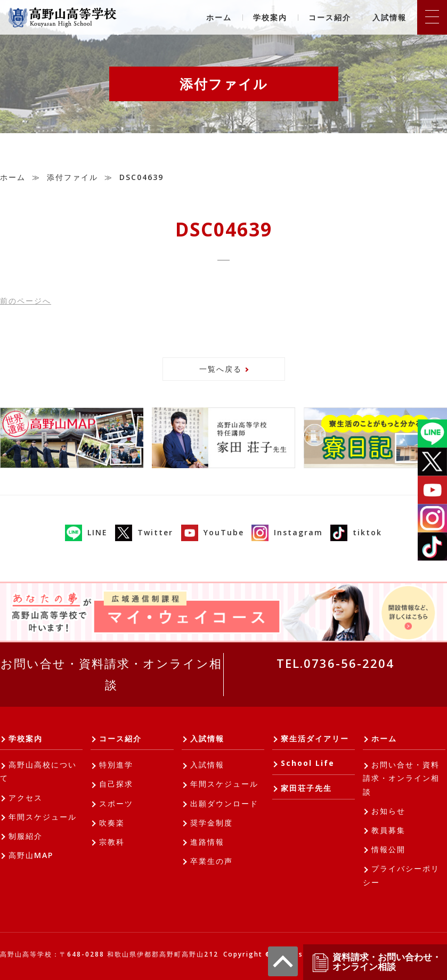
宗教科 (112, 842)
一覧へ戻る (221, 369)
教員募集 (388, 830)
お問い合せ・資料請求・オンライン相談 (111, 674)
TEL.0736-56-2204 (335, 663)
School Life (308, 763)
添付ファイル (72, 177)
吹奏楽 (112, 823)
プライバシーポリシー (401, 875)
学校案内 (270, 17)
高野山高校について (38, 771)
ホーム (219, 17)
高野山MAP (31, 855)
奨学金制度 (212, 823)
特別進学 (116, 765)
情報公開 (388, 849)
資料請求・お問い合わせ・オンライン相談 (376, 962)
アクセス (26, 798)
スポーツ (116, 803)
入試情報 (389, 17)
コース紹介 (330, 17)
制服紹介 (26, 836)
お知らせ (388, 811)
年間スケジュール (43, 817)
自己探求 (116, 784)
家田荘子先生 (306, 788)
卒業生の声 (212, 861)
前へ (26, 301)
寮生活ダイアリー (315, 738)
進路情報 (207, 842)
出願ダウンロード (224, 803)
